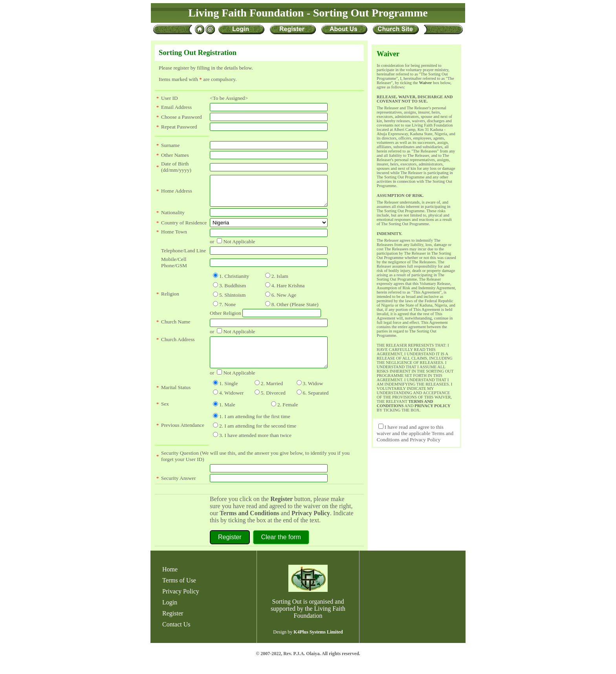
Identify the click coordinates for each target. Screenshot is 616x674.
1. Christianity (234, 282)
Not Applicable (239, 247)
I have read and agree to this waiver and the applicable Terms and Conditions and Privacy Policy (415, 433)
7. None (227, 310)
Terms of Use (179, 592)
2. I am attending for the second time (258, 438)
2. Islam (280, 282)
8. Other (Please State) (295, 310)
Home (170, 581)
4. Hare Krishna (288, 291)
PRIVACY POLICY (432, 406)
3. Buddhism (233, 291)
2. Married (272, 395)
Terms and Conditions (249, 525)
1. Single (228, 395)
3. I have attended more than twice (255, 447)
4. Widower (231, 405)
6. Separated (316, 405)
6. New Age (284, 301)
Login (170, 614)
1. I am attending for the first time (255, 428)
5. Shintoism (232, 301)
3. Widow (313, 395)
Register (173, 625)
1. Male (227, 416)
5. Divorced (273, 405)
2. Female (288, 416)
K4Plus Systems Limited (318, 644)
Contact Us (176, 636)
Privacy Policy (311, 525)
